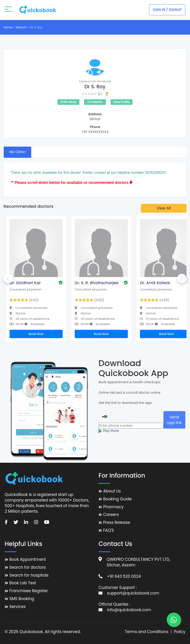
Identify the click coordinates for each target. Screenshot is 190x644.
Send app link (174, 420)
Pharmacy (113, 507)
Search (21, 27)
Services (17, 607)
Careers (111, 515)
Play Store (109, 431)
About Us (112, 491)
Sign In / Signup (167, 10)
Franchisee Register (29, 591)
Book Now (36, 334)
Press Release (117, 523)
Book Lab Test (23, 583)
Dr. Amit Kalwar (155, 283)
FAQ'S (109, 530)
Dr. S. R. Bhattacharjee (97, 283)
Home (8, 27)
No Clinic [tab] (17, 152)
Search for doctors (27, 567)
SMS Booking (22, 599)
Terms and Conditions (147, 632)
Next (182, 278)
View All (164, 208)
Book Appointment (28, 560)
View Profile (122, 102)
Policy (180, 632)
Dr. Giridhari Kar (25, 283)
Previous (8, 278)
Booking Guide (117, 499)
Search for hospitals (29, 575)
